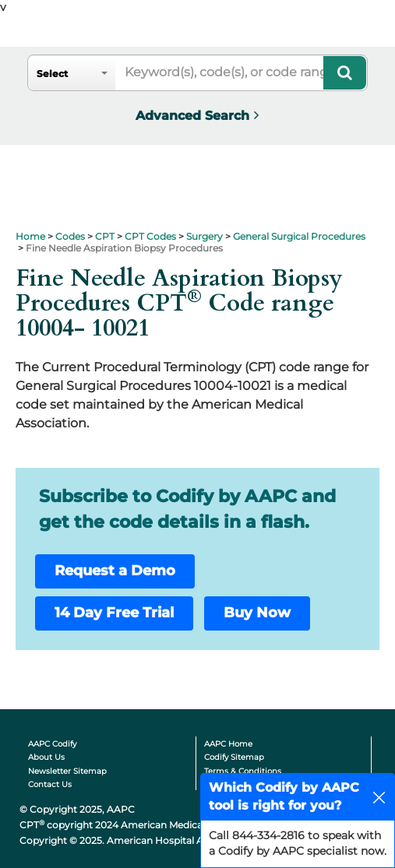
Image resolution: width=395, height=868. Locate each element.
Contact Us (50, 784)
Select (52, 74)
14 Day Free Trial (114, 613)
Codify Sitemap (234, 757)
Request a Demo (115, 571)
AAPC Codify (52, 744)
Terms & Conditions (243, 771)
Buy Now (257, 613)
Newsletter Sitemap (67, 771)
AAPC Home (228, 744)
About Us (46, 757)
